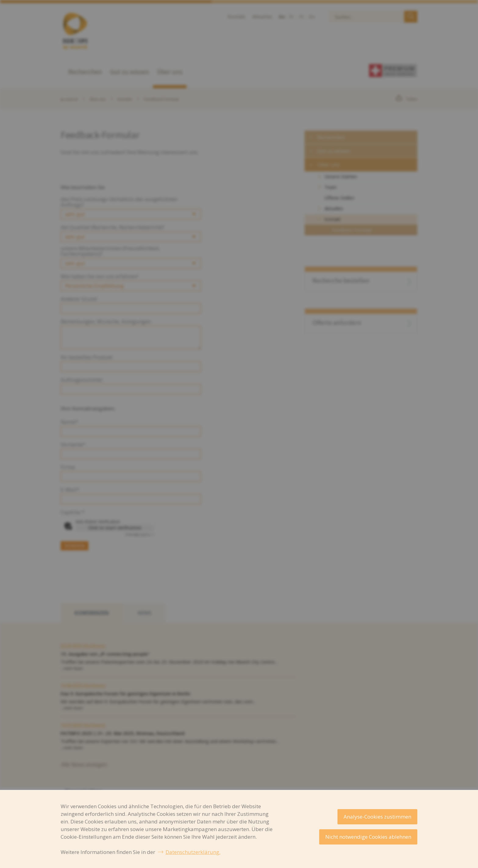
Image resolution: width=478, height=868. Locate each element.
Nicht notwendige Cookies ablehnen (368, 837)
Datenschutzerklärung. (193, 852)
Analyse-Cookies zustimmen (377, 817)
